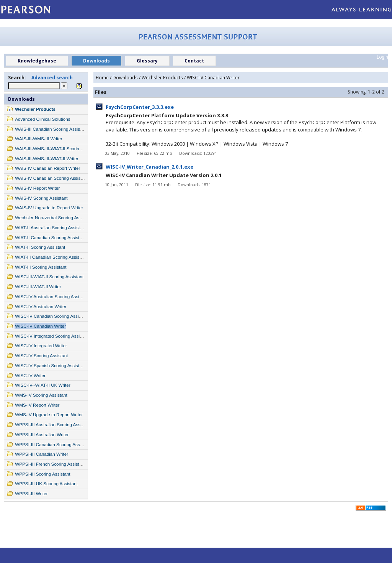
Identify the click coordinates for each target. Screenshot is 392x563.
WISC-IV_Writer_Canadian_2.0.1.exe (149, 167)
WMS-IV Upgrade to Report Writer (49, 414)
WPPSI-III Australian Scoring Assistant (53, 424)
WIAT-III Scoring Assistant (41, 267)
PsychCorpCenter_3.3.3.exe (140, 107)
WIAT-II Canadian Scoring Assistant (50, 237)
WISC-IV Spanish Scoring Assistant (50, 365)
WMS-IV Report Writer (37, 405)
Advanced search (52, 77)
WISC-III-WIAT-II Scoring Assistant (49, 277)
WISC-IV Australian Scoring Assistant (52, 296)
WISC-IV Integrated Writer (41, 346)
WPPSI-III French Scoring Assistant (50, 464)
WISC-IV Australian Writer (41, 306)
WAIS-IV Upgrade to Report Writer (49, 208)
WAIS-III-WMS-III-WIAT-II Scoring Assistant (58, 149)
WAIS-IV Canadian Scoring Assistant (51, 178)
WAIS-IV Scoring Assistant (41, 198)
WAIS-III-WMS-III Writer (38, 139)
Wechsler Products (35, 109)
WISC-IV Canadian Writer (40, 326)
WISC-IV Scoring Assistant (41, 355)
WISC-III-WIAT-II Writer (38, 286)
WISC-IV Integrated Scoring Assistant (52, 336)
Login (382, 57)
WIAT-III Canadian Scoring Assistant (51, 257)
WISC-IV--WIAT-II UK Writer (42, 385)
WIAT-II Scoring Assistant (40, 247)
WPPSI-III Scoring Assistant (42, 474)
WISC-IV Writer (30, 375)
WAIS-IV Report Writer (37, 188)
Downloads (21, 99)
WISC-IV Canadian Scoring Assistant (52, 316)
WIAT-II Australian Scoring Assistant (51, 227)
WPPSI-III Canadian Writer (42, 454)
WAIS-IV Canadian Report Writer (47, 168)
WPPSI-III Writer (31, 493)
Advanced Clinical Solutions (42, 119)
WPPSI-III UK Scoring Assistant (46, 483)
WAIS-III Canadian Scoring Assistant (51, 129)
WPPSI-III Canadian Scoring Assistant (53, 444)
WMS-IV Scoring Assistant (41, 395)
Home (102, 77)
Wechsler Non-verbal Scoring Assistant (54, 217)
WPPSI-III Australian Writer (42, 434)
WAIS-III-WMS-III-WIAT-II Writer (47, 158)
